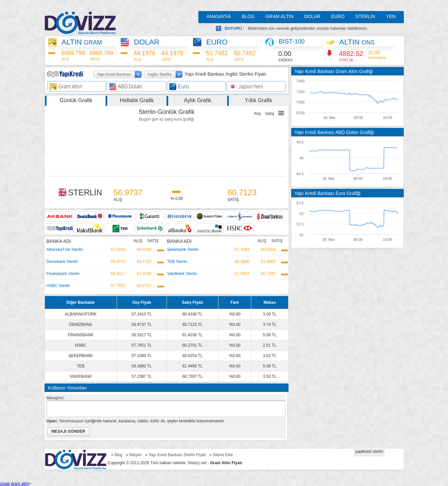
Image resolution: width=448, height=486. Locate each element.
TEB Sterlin (177, 262)
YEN (391, 16)
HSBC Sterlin (58, 286)
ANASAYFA (219, 16)
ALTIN (82, 42)
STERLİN (365, 16)
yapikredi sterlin (369, 452)
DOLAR (312, 16)
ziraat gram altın (14, 484)
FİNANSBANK (81, 335)
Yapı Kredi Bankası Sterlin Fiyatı (177, 455)
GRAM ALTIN (279, 16)
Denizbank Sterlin (62, 262)
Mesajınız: (56, 398)
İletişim (136, 455)
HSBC (81, 345)
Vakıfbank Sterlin (182, 274)
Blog (119, 455)
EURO (338, 16)
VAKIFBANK (80, 376)
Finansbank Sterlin (63, 274)
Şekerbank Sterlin (183, 250)
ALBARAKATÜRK (81, 314)
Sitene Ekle (223, 455)
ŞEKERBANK (81, 356)
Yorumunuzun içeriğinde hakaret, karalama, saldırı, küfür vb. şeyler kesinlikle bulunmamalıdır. (136, 421)
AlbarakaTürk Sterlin (65, 250)
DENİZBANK (81, 325)
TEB (81, 366)
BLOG (248, 16)
